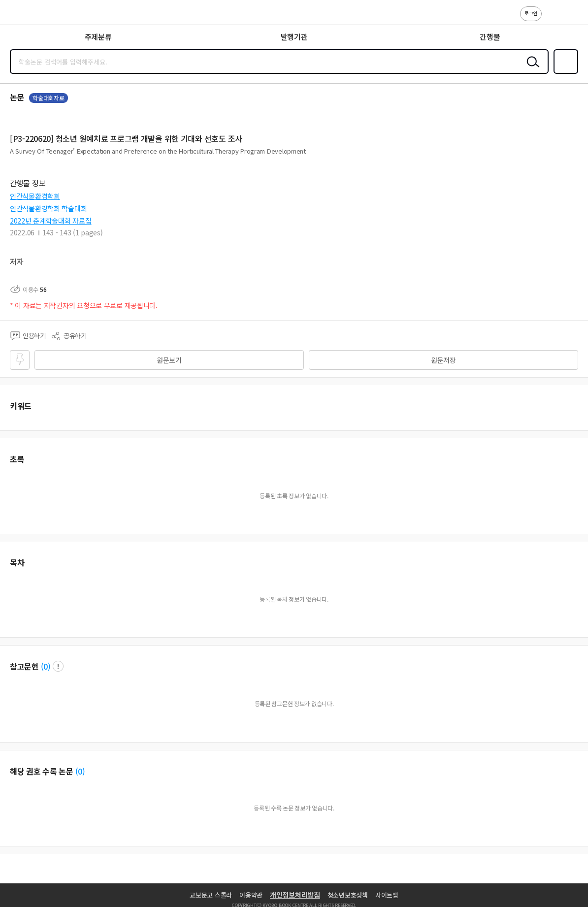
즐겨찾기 (564, 73)
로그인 (531, 13)
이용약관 (251, 895)
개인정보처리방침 (295, 895)
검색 (531, 69)
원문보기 (169, 360)
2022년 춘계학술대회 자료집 (51, 221)
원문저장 (443, 360)
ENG (573, 19)
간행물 (490, 37)
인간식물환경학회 (35, 196)
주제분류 (98, 37)
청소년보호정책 (348, 895)
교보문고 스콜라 (211, 895)
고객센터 (552, 19)
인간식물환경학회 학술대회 (48, 208)
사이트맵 (387, 895)
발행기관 (294, 37)
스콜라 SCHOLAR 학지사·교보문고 (30, 15)
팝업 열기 (58, 666)
